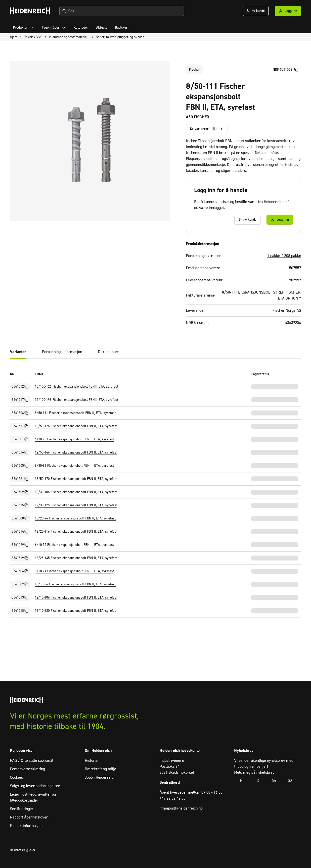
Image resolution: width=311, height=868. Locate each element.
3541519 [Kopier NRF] (20, 558)
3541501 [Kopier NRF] (20, 439)
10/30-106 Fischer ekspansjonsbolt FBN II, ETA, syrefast (76, 492)
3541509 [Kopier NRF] (20, 492)
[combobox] (122, 11)
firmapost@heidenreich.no (181, 808)
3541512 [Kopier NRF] (20, 387)
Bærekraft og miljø (100, 769)
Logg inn (288, 11)
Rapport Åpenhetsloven (29, 817)
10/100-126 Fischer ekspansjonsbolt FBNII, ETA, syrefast (76, 387)
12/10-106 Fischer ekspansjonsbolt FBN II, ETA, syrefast (76, 598)
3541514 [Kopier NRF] (20, 532)
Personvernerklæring (27, 769)
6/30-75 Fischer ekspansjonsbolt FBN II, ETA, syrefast (74, 439)
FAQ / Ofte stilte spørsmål (32, 761)
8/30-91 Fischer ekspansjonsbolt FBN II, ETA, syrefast (74, 466)
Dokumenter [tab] (108, 352)
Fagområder (54, 28)
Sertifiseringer (22, 809)
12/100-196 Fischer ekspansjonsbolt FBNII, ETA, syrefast (76, 400)
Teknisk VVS (33, 37)
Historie (91, 761)
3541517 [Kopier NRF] (20, 400)
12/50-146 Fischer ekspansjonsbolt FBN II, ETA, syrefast (76, 453)
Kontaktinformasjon (26, 826)
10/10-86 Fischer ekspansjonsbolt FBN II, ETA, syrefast (75, 584)
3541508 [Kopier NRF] (20, 518)
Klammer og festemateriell (69, 37)
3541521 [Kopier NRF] (20, 479)
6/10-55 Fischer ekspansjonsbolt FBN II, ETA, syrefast (74, 545)
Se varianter (207, 129)
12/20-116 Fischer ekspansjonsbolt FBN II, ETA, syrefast (76, 532)
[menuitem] (23, 28)
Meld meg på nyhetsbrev (254, 772)
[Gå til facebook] (258, 780)
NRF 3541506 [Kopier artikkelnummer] (285, 70)
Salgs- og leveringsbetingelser (35, 786)
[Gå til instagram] (242, 780)
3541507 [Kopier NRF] (20, 584)
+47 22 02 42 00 (173, 798)
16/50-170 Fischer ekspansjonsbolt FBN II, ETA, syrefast (76, 479)
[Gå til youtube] (290, 780)
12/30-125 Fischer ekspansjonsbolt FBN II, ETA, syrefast (76, 505)
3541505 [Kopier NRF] (20, 466)
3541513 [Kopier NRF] (20, 598)
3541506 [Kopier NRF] (20, 413)
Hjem (14, 37)
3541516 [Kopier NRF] (20, 453)
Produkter (23, 28)
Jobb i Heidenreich (100, 777)
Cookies (16, 777)
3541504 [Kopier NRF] (20, 571)
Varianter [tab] (18, 352)
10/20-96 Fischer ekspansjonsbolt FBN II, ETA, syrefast (75, 518)
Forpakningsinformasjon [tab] (62, 352)
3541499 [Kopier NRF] (20, 545)
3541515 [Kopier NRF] (20, 505)
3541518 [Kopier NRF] (20, 611)
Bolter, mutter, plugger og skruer (120, 37)
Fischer (194, 70)
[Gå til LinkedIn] (274, 780)
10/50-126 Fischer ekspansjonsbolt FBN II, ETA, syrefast (76, 426)
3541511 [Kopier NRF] (20, 426)
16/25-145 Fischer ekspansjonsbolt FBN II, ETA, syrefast (76, 558)
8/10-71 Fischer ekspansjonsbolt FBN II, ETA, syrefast (74, 571)
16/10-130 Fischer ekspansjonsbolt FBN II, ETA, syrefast (76, 611)
